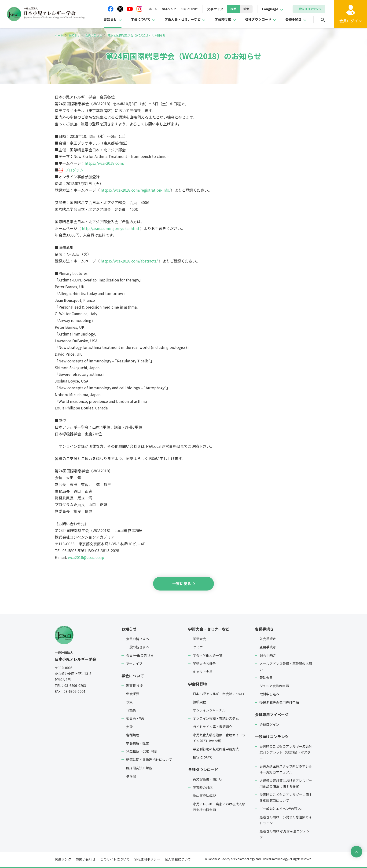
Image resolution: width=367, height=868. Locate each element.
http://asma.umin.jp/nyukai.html (110, 228)
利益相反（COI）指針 (142, 751)
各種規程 (133, 735)
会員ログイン (269, 724)
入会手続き (268, 639)
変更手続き (268, 647)
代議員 (131, 710)
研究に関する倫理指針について (149, 759)
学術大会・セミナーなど (172, 20)
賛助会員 (266, 678)
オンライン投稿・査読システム (216, 718)
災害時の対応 (203, 787)
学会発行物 (216, 20)
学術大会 (199, 639)
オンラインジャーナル (209, 710)
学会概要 (133, 694)
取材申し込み (269, 694)
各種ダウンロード (254, 20)
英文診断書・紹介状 (208, 779)
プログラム (74, 170)
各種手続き (292, 20)
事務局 (131, 776)
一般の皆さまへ (138, 647)
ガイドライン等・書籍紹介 (213, 726)
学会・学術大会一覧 (208, 655)
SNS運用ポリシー (147, 859)
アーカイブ (134, 664)
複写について (203, 757)
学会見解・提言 (138, 743)
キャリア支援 (203, 672)
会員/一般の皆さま (140, 655)
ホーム (141, 9)
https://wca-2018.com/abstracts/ (129, 261)
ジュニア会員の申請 (274, 686)
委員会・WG (135, 718)
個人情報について (178, 859)
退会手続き (268, 655)
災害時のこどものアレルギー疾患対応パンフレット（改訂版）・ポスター (286, 752)
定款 (129, 726)
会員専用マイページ (272, 715)
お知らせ (93, 20)
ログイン (351, 21)
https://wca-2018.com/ (105, 163)
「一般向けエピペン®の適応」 (282, 809)
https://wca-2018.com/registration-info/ (136, 190)
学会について (126, 20)
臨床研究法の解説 (139, 768)
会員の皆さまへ (138, 639)
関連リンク (158, 9)
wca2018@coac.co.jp (86, 557)
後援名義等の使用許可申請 (279, 702)
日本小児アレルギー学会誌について (219, 694)
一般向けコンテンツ (272, 737)
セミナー (199, 647)
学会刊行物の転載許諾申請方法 (216, 749)
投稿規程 (199, 702)
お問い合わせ (181, 9)
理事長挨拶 (134, 686)
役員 (129, 702)
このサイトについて (115, 859)
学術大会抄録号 (204, 664)
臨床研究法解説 (204, 796)
